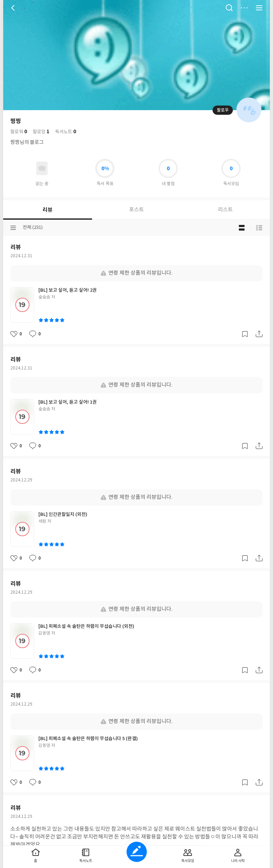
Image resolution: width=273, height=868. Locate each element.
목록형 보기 (259, 228)
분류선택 (13, 228)
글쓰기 (137, 852)
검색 (229, 8)
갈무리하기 (245, 334)
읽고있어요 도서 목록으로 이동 (42, 168)
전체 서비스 (259, 8)
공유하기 (259, 334)
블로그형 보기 (242, 228)
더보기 (244, 8)
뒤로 (14, 8)
